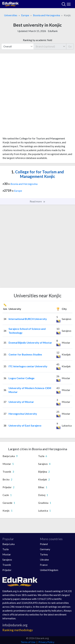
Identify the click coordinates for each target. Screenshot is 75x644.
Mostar (7, 554)
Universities (11, 15)
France (44, 565)
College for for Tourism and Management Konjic (38, 174)
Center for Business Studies (25, 354)
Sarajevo (7, 560)
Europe (25, 15)
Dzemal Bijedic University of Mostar (30, 343)
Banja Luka (8, 544)
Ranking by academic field (37, 40)
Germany (45, 549)
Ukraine (44, 560)
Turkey (44, 554)
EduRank (53, 31)
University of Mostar (21, 402)
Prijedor (7, 570)
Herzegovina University (23, 414)
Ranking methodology (18, 630)
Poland (44, 544)
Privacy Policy (46, 642)
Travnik (7, 565)
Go (70, 46)
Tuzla (5, 549)
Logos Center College (21, 378)
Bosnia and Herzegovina (46, 15)
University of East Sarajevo (25, 425)
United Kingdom (49, 570)
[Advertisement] (37, 96)
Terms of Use (28, 642)
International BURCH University (28, 319)
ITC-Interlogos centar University (28, 366)
